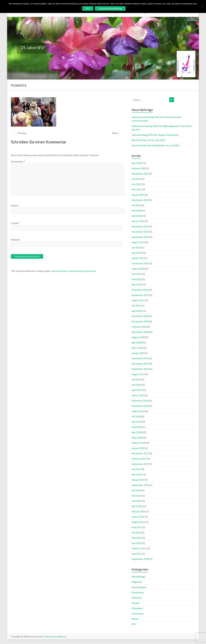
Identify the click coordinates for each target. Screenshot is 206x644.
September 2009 (140, 559)
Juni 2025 (137, 184)
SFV (134, 624)
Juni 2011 (137, 554)
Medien (136, 603)
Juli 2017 (136, 469)
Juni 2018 (137, 422)
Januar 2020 (138, 353)
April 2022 (137, 284)
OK (88, 8)
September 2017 (140, 464)
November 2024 (140, 200)
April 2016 (137, 506)
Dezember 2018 (140, 401)
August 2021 (138, 300)
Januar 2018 (138, 448)
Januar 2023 (138, 258)
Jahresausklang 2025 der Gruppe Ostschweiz (155, 135)
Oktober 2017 (139, 459)
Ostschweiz (138, 613)
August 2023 (138, 242)
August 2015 (138, 522)
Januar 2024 (138, 221)
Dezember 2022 (140, 263)
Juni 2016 (137, 496)
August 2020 (138, 337)
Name (15, 205)
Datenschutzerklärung (56, 637)
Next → (116, 133)
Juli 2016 (136, 490)
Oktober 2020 (139, 327)
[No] (202, 6)
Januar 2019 (138, 395)
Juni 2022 (137, 274)
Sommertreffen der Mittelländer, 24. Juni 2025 (155, 145)
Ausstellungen (139, 587)
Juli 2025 (136, 179)
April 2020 (137, 342)
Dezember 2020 (140, 316)
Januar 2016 (138, 517)
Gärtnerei (137, 598)
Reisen (135, 619)
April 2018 (137, 432)
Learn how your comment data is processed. (74, 271)
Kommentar (18, 161)
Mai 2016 (137, 501)
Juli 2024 (136, 205)
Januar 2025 (138, 195)
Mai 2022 (137, 279)
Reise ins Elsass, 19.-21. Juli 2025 (148, 140)
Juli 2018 (136, 416)
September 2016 (140, 485)
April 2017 (137, 474)
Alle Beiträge (138, 577)
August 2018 (138, 411)
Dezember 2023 (140, 226)
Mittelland (137, 608)
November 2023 (140, 232)
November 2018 (140, 406)
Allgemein (137, 582)
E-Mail (15, 223)
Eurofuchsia (138, 592)
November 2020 (140, 321)
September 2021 (140, 295)
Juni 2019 (137, 385)
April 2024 (137, 216)
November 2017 (140, 453)
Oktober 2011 (139, 548)
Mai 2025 (137, 189)
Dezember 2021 (140, 290)
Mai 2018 (137, 427)
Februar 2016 (139, 511)
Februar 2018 (139, 443)
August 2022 (138, 269)
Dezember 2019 (140, 358)
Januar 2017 (138, 480)
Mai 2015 (137, 527)
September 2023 (140, 237)
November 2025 (140, 174)
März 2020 (137, 348)
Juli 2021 (136, 305)
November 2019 (140, 364)
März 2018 (137, 437)
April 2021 (137, 311)
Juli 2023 (136, 247)
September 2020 (140, 332)
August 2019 (138, 374)
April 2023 (137, 253)
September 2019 (140, 369)
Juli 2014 (136, 532)
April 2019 (137, 390)
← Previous (21, 133)
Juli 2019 (136, 379)
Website (15, 240)
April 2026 (137, 163)
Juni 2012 (137, 543)
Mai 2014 (137, 538)
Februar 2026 (139, 168)
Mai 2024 (137, 210)
